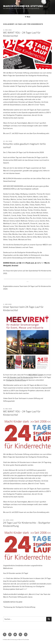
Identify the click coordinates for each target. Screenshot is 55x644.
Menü (27, 17)
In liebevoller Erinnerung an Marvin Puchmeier (16, 639)
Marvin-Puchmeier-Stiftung (23, 6)
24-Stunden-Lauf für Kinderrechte (20, 377)
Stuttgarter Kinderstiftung (16, 380)
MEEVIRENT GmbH (36, 375)
